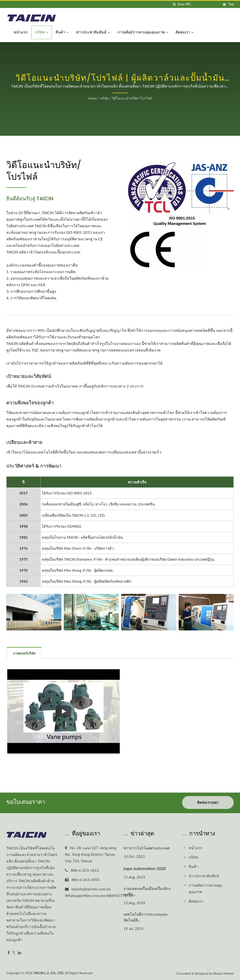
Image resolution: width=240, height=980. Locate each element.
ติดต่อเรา (185, 32)
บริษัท (42, 32)
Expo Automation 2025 (145, 868)
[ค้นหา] (174, 4)
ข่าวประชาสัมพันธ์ (93, 32)
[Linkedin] (19, 952)
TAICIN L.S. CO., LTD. (49, 972)
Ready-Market (223, 973)
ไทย (231, 4)
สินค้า (62, 32)
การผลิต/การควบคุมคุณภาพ (143, 32)
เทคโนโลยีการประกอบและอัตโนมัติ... (146, 917)
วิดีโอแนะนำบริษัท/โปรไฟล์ (132, 98)
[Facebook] (9, 952)
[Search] (199, 4)
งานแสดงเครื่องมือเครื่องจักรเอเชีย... (147, 891)
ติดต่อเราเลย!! (208, 802)
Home (92, 98)
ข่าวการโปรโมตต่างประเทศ (146, 847)
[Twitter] (14, 952)
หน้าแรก (21, 32)
